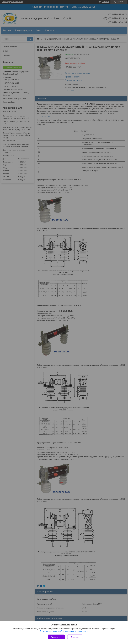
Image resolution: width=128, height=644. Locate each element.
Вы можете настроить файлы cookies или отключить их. (63, 631)
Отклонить (75, 637)
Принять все (56, 637)
